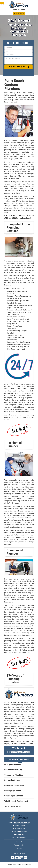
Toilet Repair (12, 328)
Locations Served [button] (19, 853)
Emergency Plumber (13, 764)
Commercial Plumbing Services (19, 344)
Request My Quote (18, 67)
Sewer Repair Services (15, 335)
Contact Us (19, 849)
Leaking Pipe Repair (13, 791)
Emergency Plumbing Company (19, 342)
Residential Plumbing (13, 770)
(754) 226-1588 (19, 10)
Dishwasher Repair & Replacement (20, 310)
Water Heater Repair (13, 806)
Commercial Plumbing (14, 775)
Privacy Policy (19, 841)
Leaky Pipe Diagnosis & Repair (18, 319)
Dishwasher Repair (12, 780)
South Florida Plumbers (19, 838)
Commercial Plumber (15, 552)
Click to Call (19, 13)
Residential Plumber (14, 444)
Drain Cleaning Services (14, 785)
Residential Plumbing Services (18, 347)
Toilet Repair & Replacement (16, 801)
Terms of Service (19, 845)
